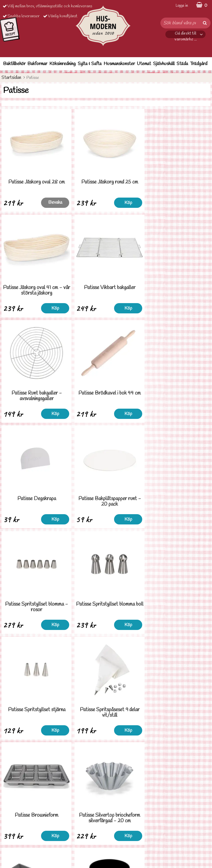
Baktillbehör (14, 64)
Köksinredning (62, 64)
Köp (93, 203)
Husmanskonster (119, 64)
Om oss (8, 851)
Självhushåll (164, 64)
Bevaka (40, 202)
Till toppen (106, 753)
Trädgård (199, 64)
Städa (182, 64)
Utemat (144, 64)
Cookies (9, 842)
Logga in (182, 6)
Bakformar (37, 64)
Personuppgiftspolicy (20, 833)
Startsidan (11, 78)
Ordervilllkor (13, 824)
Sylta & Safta (90, 64)
